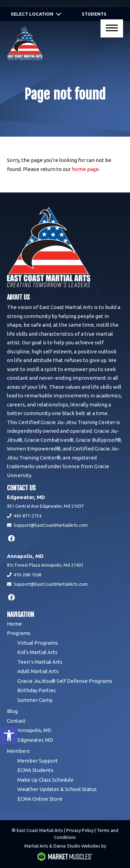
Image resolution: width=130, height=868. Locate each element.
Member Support (38, 761)
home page (85, 169)
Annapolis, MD (34, 730)
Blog (12, 711)
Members (18, 751)
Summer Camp (35, 700)
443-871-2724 (27, 516)
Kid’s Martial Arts (37, 652)
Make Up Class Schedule (45, 780)
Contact (16, 721)
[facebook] (11, 538)
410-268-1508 (27, 575)
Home (14, 624)
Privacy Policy (80, 830)
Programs (19, 633)
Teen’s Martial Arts (40, 662)
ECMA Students (35, 770)
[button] (9, 736)
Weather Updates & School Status (57, 789)
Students (94, 14)
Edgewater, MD (35, 740)
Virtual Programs (38, 643)
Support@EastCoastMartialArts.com (51, 525)
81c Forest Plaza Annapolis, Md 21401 (45, 565)
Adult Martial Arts (38, 671)
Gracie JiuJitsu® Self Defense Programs (65, 681)
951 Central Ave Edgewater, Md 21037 (45, 506)
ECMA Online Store (40, 799)
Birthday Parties (37, 690)
